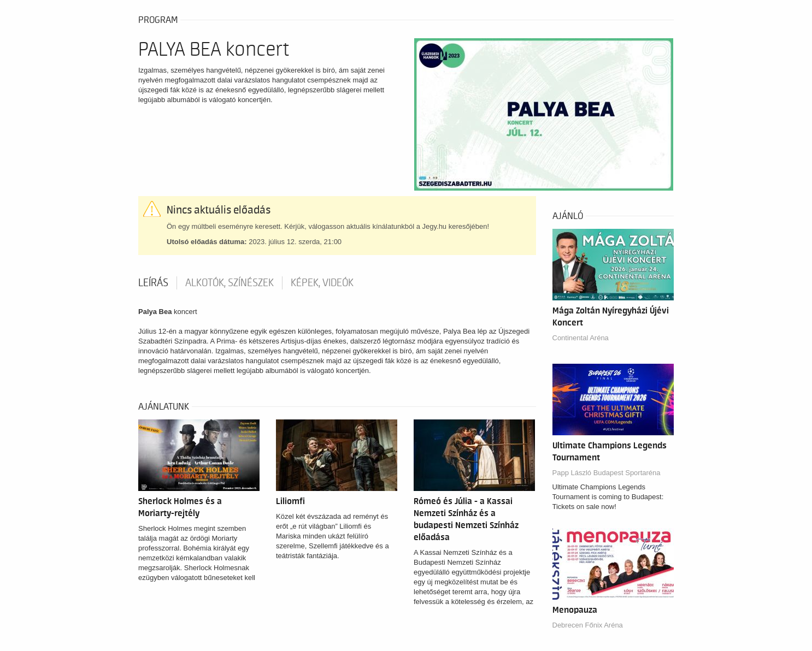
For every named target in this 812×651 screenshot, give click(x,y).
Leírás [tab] (153, 283)
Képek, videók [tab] (322, 283)
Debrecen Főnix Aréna (588, 625)
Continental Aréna (581, 338)
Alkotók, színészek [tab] (230, 283)
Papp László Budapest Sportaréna (607, 473)
